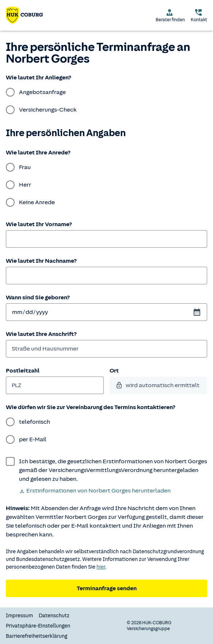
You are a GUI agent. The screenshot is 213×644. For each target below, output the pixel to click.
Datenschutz (54, 616)
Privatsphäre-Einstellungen (38, 626)
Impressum (19, 616)
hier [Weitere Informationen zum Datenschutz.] (101, 567)
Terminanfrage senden (107, 588)
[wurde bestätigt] (106, 470)
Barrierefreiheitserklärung (37, 636)
